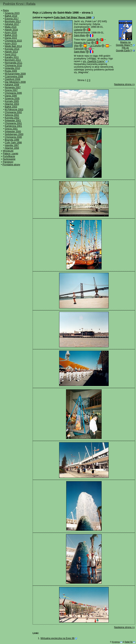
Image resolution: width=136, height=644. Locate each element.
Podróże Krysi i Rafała (19, 4)
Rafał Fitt (129, 642)
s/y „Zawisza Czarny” (94, 61)
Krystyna (116, 642)
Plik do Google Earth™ (124, 49)
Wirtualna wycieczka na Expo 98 (57, 638)
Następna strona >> (125, 84)
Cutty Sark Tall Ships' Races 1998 (72, 18)
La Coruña (95, 46)
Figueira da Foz (82, 43)
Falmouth (79, 49)
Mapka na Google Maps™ (124, 44)
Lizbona (78, 30)
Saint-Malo (79, 35)
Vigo (76, 46)
